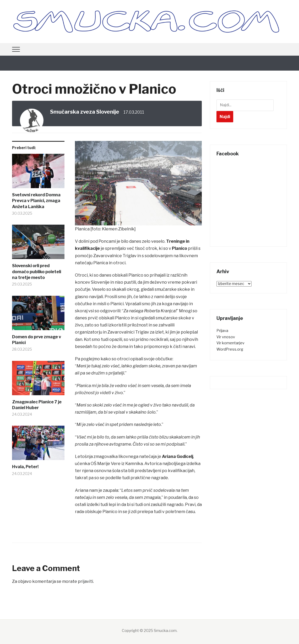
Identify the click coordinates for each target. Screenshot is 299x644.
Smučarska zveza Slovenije (85, 112)
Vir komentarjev (230, 343)
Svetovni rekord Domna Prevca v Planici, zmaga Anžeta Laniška (36, 201)
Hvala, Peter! (25, 467)
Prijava (222, 331)
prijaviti (85, 581)
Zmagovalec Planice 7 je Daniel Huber (37, 405)
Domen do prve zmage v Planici (37, 340)
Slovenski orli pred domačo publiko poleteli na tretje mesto (37, 272)
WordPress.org (230, 349)
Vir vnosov (226, 337)
